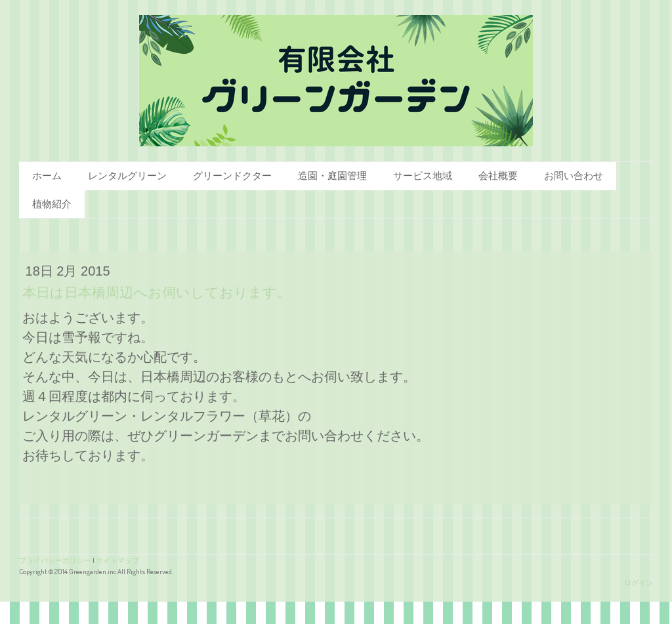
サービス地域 (423, 176)
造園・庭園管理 (332, 176)
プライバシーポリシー (55, 560)
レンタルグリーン (127, 176)
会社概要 (498, 176)
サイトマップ (117, 560)
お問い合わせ (574, 176)
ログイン (639, 582)
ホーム (47, 176)
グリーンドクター (232, 176)
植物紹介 (52, 204)
